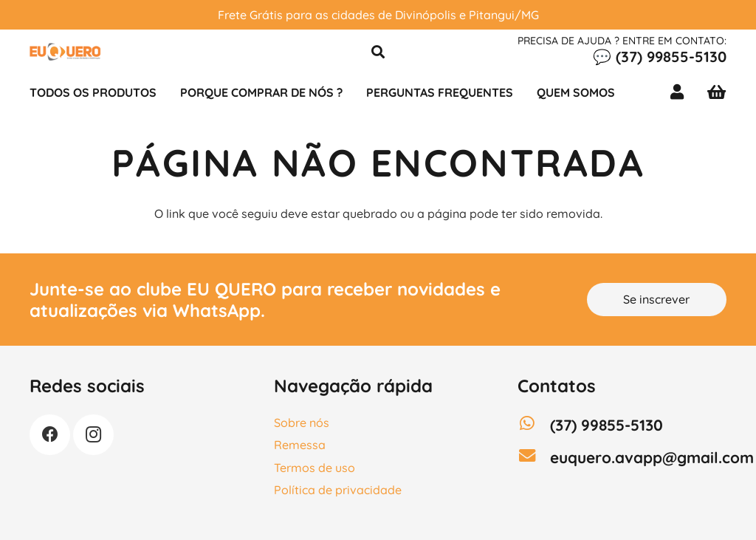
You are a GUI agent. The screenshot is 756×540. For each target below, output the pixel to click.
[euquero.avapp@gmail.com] (534, 457)
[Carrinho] (717, 92)
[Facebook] (50, 435)
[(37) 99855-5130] (534, 425)
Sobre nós (302, 423)
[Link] (680, 92)
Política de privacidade (338, 490)
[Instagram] (93, 435)
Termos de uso (315, 468)
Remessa (300, 445)
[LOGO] (65, 52)
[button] (378, 52)
